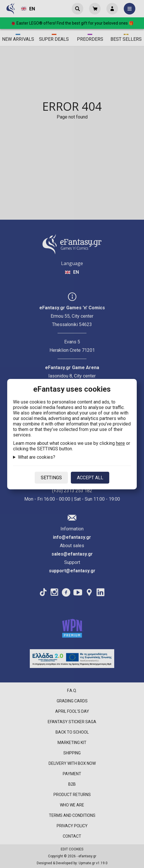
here (120, 443)
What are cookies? (37, 457)
